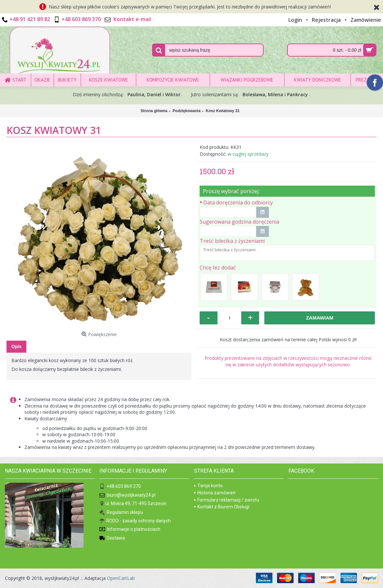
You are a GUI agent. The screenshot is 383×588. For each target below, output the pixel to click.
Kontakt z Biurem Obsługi (222, 507)
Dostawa (112, 538)
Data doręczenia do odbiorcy (238, 203)
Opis (16, 346)
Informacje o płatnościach (130, 530)
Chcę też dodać (218, 268)
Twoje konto (208, 486)
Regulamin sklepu (121, 512)
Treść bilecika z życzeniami (232, 241)
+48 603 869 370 (120, 487)
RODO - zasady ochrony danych (135, 521)
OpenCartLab (121, 578)
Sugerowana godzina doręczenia (239, 222)
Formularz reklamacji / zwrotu (227, 500)
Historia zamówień (215, 493)
